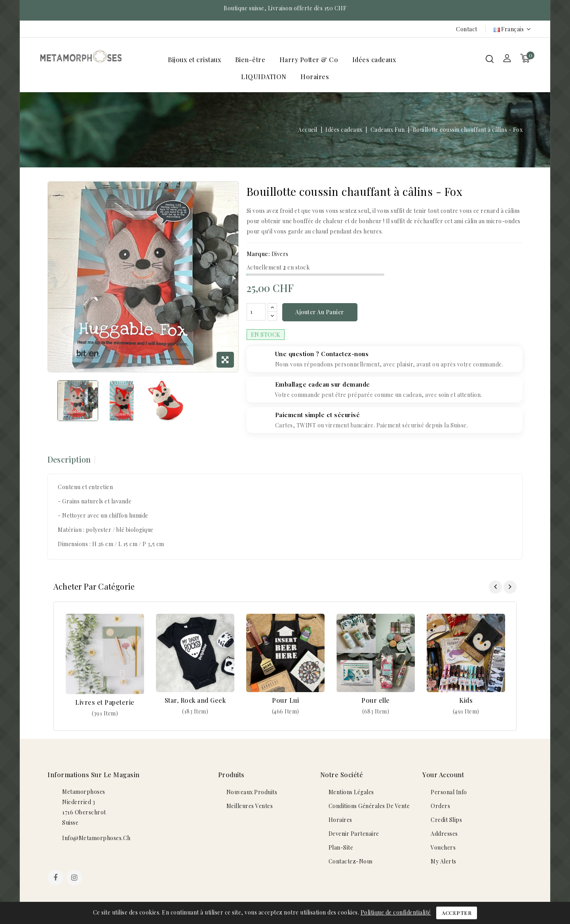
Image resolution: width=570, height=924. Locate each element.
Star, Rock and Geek (195, 701)
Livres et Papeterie (105, 703)
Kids (466, 701)
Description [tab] (69, 460)
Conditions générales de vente (369, 807)
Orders (440, 807)
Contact (467, 29)
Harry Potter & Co (309, 60)
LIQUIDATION (264, 77)
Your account (443, 776)
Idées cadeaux (374, 60)
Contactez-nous (351, 862)
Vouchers (443, 849)
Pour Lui (285, 701)
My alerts (444, 862)
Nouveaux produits (252, 793)
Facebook (56, 880)
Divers (280, 254)
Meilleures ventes (250, 807)
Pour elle (376, 701)
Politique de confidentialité (396, 912)
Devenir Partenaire (354, 835)
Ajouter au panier (320, 313)
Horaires (315, 77)
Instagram (75, 880)
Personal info (449, 793)
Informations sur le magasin (94, 776)
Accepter (457, 913)
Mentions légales (351, 793)
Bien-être (250, 60)
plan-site (341, 849)
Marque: (258, 254)
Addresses (444, 835)
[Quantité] (256, 313)
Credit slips (446, 821)
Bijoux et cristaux (194, 60)
